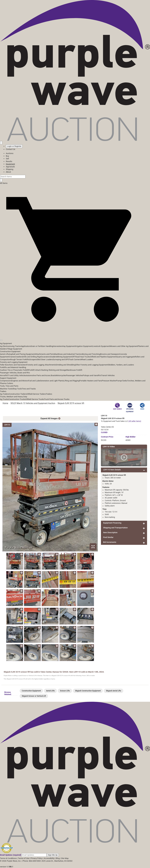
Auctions (10, 153)
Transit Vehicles (108, 375)
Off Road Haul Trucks (81, 357)
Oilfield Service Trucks (35, 399)
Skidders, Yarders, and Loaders (121, 365)
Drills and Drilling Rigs (32, 357)
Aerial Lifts (5, 354)
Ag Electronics (6, 346)
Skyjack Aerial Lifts (113, 691)
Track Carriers (75, 359)
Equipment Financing (112, 523)
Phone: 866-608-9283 (32, 861)
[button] (75, 333)
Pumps (119, 381)
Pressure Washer (109, 381)
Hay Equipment (69, 346)
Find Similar (108, 537)
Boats (53, 375)
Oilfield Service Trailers (36, 394)
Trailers (3, 391)
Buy (7, 156)
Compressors (6, 381)
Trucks (67, 399)
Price (107, 437)
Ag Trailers (5, 394)
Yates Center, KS (107, 427)
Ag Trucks (4, 399)
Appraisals (10, 167)
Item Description (110, 532)
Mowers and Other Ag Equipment (124, 346)
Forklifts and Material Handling (13, 367)
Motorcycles (61, 375)
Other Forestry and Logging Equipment (92, 365)
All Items (4, 183)
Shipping (10, 169)
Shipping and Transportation (115, 528)
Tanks (125, 381)
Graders (53, 357)
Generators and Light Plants (52, 381)
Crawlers (19, 357)
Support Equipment (8, 378)
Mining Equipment (65, 357)
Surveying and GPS (61, 359)
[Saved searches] (1, 143)
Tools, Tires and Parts (9, 386)
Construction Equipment (10, 351)
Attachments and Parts (45, 354)
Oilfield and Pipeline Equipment (103, 357)
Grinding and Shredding (66, 365)
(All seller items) (135, 421)
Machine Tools (6, 389)
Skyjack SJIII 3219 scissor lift (71, 403)
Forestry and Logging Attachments (41, 365)
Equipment (10, 164)
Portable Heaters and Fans (91, 381)
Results (9, 161)
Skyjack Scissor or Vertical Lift (34, 696)
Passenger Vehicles (74, 375)
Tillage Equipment (15, 349)
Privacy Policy (36, 858)
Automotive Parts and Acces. (39, 375)
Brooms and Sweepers (110, 354)
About (8, 172)
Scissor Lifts (65, 691)
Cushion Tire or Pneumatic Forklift (14, 370)
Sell (7, 159)
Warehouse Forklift (74, 370)
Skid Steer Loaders (45, 359)
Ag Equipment (6, 343)
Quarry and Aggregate (126, 357)
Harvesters (58, 346)
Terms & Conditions (8, 858)
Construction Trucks (17, 399)
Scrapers (33, 359)
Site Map (65, 858)
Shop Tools (17, 389)
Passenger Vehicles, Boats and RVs (15, 373)
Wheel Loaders (87, 359)
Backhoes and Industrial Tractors (68, 354)
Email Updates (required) (11, 855)
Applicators (26, 346)
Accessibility (49, 858)
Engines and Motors (20, 381)
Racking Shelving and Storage (54, 370)
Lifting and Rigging (71, 381)
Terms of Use (24, 858)
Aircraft (3, 375)
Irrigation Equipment (84, 346)
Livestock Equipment (101, 346)
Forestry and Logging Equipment (14, 362)
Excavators (45, 357)
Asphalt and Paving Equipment (22, 354)
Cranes (12, 357)
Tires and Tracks (29, 389)
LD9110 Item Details (112, 470)
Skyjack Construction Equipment (88, 691)
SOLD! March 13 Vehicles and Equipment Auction (33, 403)
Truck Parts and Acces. (54, 399)
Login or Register (14, 146)
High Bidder (131, 437)
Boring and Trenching (91, 354)
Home (5, 403)
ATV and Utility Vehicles (16, 375)
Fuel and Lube (34, 381)
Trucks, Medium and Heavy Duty (14, 397)
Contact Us (11, 149)
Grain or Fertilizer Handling (42, 346)
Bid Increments (110, 542)
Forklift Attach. (35, 370)
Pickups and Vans (90, 375)
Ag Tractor (17, 346)
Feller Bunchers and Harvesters (13, 365)
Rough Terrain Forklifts (20, 359)
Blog (58, 858)
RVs (100, 375)
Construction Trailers (18, 394)
